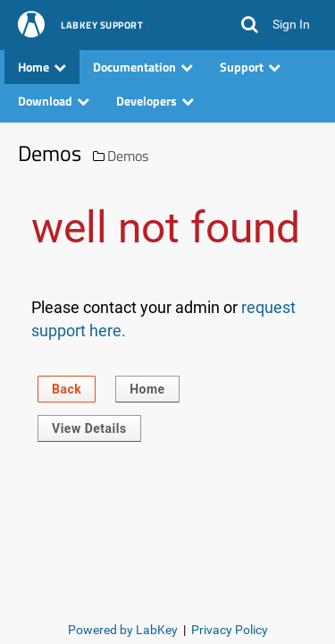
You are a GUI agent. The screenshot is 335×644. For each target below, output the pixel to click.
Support (250, 67)
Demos (128, 156)
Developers (155, 101)
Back (67, 389)
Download (54, 101)
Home (42, 67)
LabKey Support (102, 26)
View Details (89, 428)
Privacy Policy (230, 630)
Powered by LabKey (123, 630)
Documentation (143, 67)
